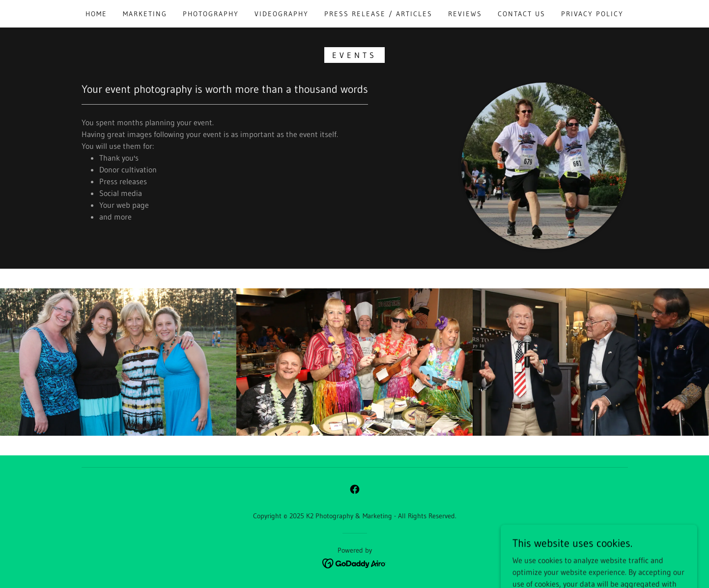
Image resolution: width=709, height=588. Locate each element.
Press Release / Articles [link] (378, 14)
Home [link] (96, 14)
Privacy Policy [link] (592, 14)
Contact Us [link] (522, 14)
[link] (355, 489)
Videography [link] (282, 14)
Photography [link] (211, 14)
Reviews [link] (465, 14)
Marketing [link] (145, 14)
